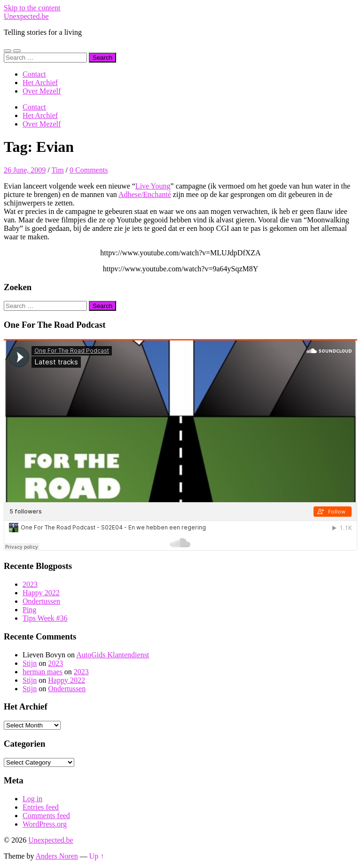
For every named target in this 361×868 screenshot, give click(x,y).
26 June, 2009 (25, 170)
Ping (29, 610)
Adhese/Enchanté (145, 194)
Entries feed (41, 807)
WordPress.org (45, 824)
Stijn (30, 663)
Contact (34, 74)
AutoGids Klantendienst (113, 655)
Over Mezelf (42, 91)
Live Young (153, 186)
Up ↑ (97, 856)
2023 (30, 584)
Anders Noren (57, 856)
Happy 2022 (41, 593)
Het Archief (40, 83)
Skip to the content (32, 8)
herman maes (43, 672)
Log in (32, 799)
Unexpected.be (26, 16)
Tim (57, 170)
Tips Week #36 (45, 618)
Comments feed (46, 816)
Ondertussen (41, 601)
